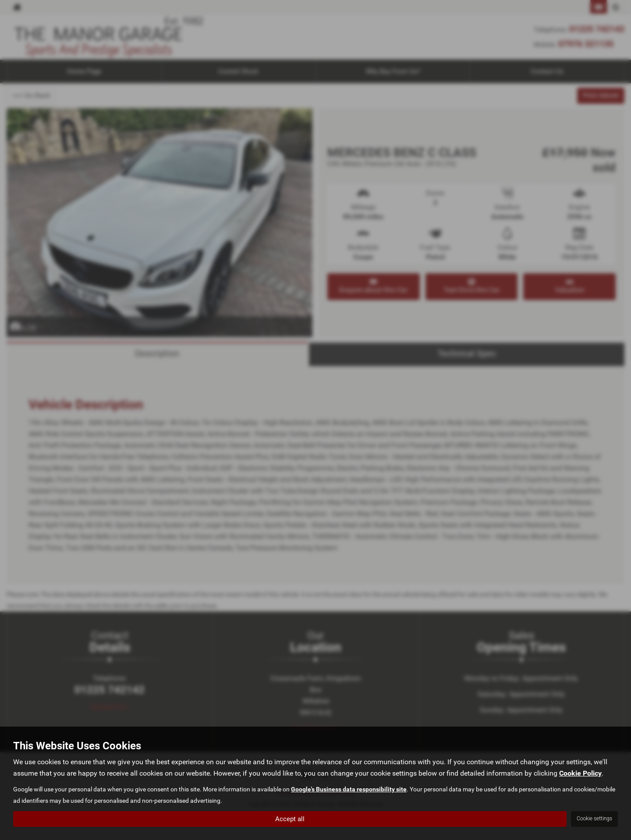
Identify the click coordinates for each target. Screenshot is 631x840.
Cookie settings (594, 819)
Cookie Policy (580, 773)
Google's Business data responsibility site (349, 789)
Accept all (290, 818)
